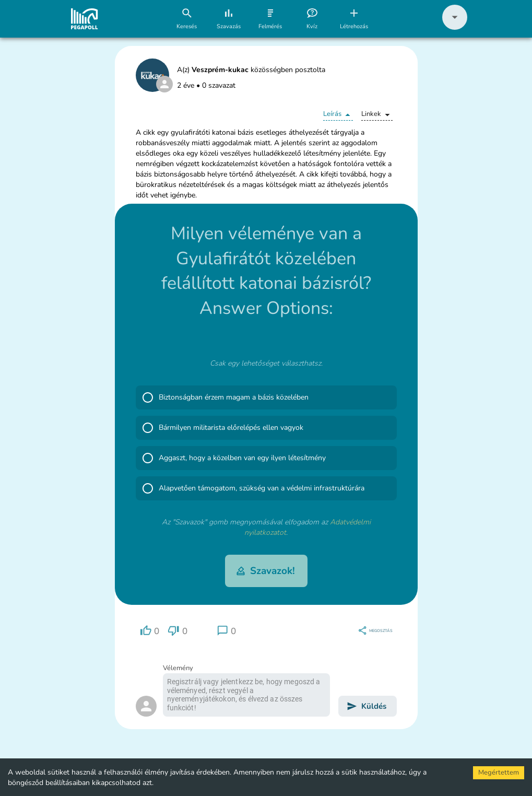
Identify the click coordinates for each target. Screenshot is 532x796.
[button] (455, 27)
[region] (150, 631)
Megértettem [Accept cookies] (499, 772)
